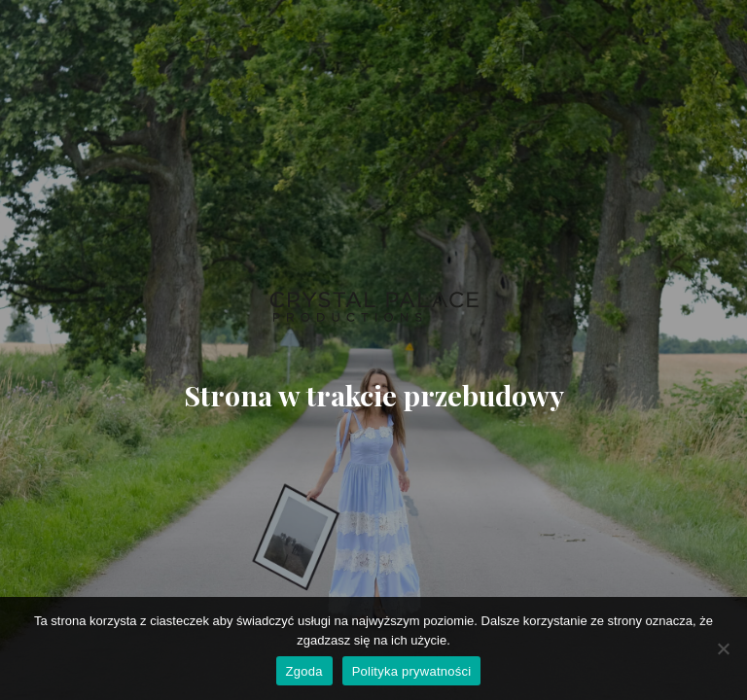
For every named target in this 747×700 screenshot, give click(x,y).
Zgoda (304, 671)
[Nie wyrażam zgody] (723, 648)
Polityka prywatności (412, 671)
